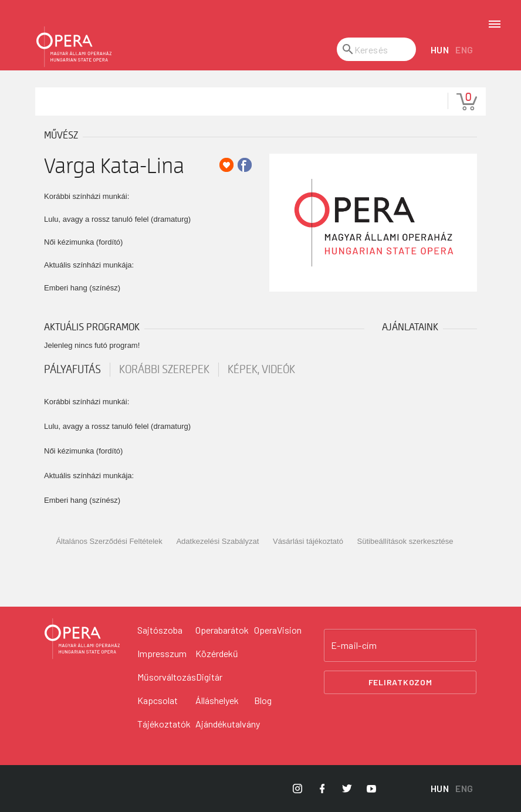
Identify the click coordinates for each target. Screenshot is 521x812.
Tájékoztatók (164, 724)
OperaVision (278, 630)
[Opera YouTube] (371, 789)
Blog (263, 700)
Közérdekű (217, 653)
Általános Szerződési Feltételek (109, 541)
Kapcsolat (158, 700)
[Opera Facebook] (322, 789)
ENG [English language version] (464, 50)
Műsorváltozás (167, 677)
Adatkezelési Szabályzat (217, 541)
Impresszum (162, 653)
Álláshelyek (217, 700)
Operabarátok (222, 630)
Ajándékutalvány (228, 724)
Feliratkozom (400, 682)
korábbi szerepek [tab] (164, 370)
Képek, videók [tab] (261, 370)
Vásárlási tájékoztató (308, 541)
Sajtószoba (160, 630)
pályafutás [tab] (72, 370)
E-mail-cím (354, 645)
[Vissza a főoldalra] (82, 639)
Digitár (209, 677)
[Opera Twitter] (347, 789)
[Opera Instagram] (297, 789)
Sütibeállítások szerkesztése (405, 541)
